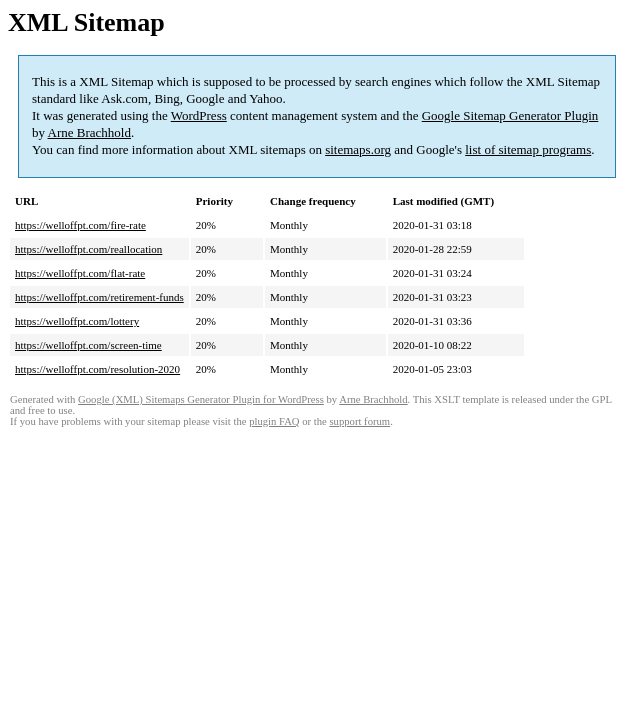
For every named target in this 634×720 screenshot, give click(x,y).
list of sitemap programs (528, 149)
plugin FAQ (274, 421)
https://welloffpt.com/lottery (77, 321)
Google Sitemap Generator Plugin (510, 115)
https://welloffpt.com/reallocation (88, 249)
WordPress (199, 115)
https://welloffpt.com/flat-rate (80, 273)
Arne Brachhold (89, 132)
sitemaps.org (358, 149)
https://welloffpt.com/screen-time (88, 345)
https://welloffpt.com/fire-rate (80, 225)
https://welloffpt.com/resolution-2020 (97, 369)
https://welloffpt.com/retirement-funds (99, 297)
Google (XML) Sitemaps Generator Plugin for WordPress (201, 399)
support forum (359, 421)
